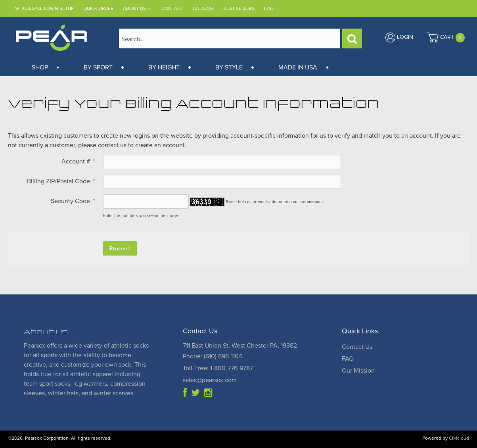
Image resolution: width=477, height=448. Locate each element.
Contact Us (357, 347)
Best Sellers (239, 9)
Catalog (203, 9)
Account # (78, 162)
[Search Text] (230, 38)
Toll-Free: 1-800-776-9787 (218, 368)
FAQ (269, 9)
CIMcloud (459, 438)
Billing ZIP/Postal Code (61, 181)
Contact (172, 9)
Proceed (120, 248)
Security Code (73, 201)
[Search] (352, 38)
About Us (134, 9)
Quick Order (98, 9)
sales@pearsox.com (210, 380)
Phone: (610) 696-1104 (213, 356)
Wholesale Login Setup (44, 9)
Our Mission (358, 371)
